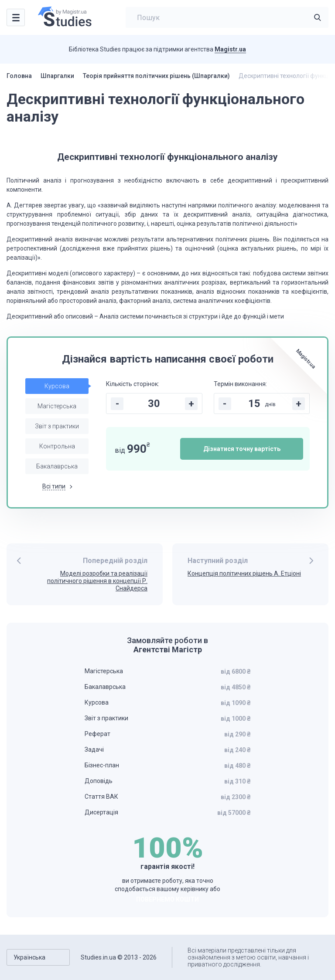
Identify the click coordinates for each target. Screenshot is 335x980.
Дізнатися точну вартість (242, 449)
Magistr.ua (230, 49)
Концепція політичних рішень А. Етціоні (244, 573)
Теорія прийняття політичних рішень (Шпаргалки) (156, 76)
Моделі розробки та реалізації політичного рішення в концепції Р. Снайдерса (97, 581)
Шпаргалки (57, 76)
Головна (19, 76)
